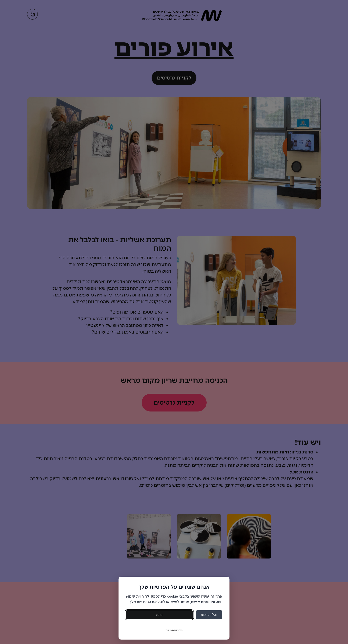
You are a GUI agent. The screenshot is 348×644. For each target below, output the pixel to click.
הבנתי (159, 615)
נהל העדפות (209, 615)
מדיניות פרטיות (174, 630)
